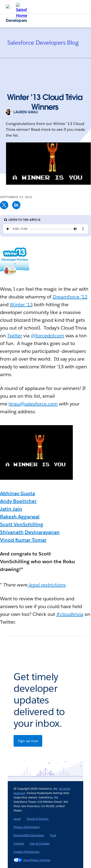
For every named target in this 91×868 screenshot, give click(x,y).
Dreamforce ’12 (70, 297)
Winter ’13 (21, 305)
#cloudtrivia (70, 614)
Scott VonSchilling (22, 524)
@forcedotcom (48, 336)
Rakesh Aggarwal (20, 517)
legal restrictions (47, 585)
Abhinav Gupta (17, 493)
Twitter (15, 336)
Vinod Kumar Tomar (23, 540)
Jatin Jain (11, 509)
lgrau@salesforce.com (33, 404)
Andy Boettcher (18, 501)
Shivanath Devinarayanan (30, 532)
